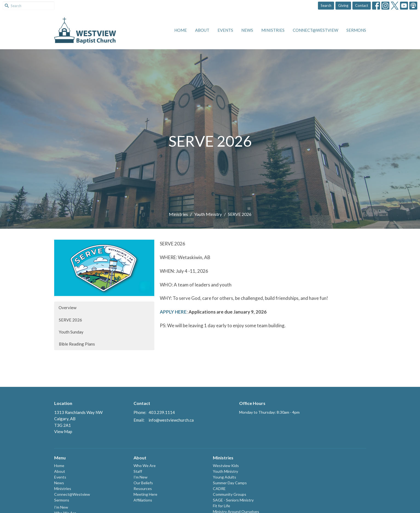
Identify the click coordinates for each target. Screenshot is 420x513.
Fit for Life (221, 506)
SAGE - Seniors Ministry (233, 500)
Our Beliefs (143, 483)
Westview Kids (226, 466)
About (202, 30)
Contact (362, 5)
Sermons (356, 30)
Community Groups (230, 494)
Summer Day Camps (230, 483)
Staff (138, 471)
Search (326, 5)
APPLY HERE (173, 312)
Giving (343, 5)
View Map (63, 431)
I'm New (61, 507)
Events (225, 30)
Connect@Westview (315, 30)
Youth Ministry (208, 214)
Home (181, 30)
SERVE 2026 (70, 320)
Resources (143, 489)
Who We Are (145, 466)
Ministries (273, 30)
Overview (67, 308)
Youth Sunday (71, 332)
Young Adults (225, 477)
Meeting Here (145, 494)
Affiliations (143, 500)
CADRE (219, 489)
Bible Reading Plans (77, 344)
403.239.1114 (162, 412)
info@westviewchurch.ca (171, 420)
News (247, 30)
